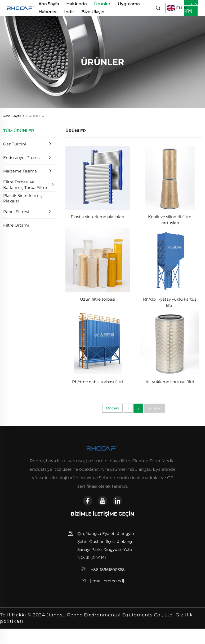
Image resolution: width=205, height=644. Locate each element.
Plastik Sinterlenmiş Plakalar (23, 198)
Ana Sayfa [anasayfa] (49, 4)
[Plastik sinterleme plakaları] (98, 177)
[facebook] (88, 501)
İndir (69, 12)
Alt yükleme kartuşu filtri (170, 382)
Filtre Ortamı (16, 225)
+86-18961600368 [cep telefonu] (103, 569)
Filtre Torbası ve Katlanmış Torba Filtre (25, 185)
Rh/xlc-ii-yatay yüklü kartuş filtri (170, 302)
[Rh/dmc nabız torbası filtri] (98, 342)
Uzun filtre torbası (98, 299)
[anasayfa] (21, 8)
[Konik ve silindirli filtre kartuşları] (170, 177)
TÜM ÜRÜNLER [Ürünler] (19, 131)
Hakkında (76, 4)
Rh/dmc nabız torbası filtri (97, 382)
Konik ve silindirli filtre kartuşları (170, 220)
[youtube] (102, 501)
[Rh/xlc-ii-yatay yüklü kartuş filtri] (170, 260)
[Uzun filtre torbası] (98, 260)
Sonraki (155, 408)
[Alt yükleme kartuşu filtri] (170, 342)
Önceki (112, 408)
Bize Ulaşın (93, 12)
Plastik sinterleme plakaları (97, 217)
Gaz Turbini (15, 144)
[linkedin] (117, 501)
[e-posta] (107, 581)
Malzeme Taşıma (20, 171)
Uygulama (129, 4)
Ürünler (102, 4)
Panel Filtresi (16, 212)
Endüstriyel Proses (21, 157)
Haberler (48, 12)
